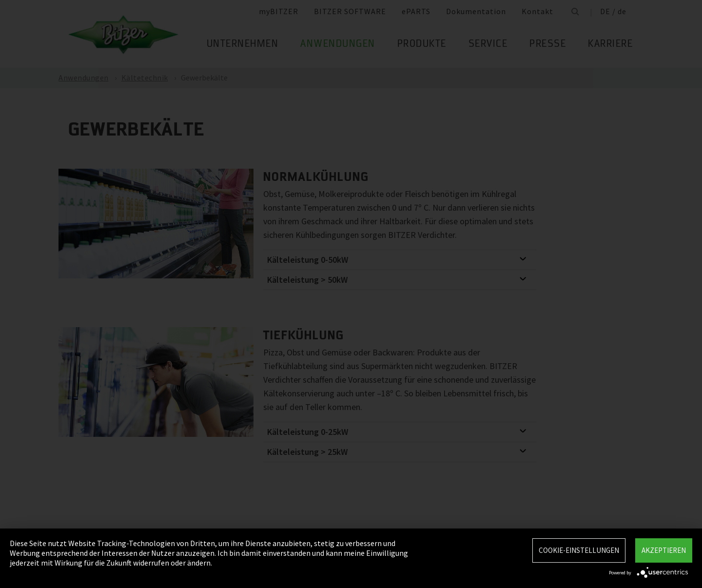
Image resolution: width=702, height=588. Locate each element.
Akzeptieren (664, 550)
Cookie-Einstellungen (579, 550)
